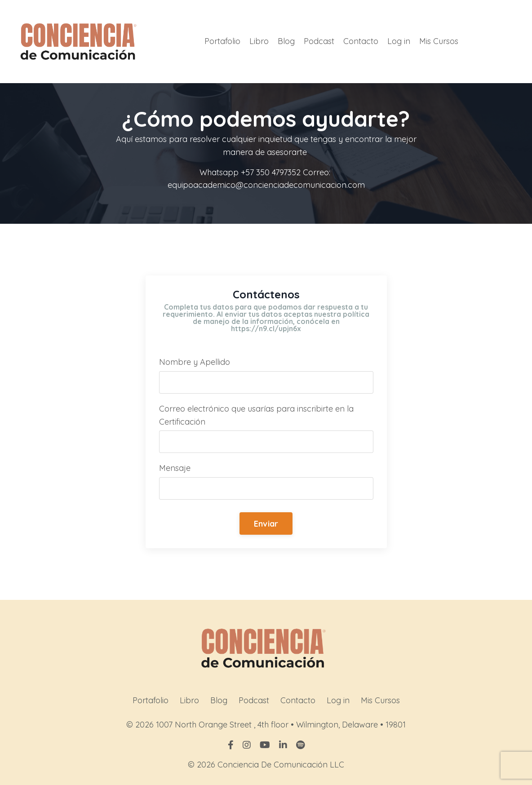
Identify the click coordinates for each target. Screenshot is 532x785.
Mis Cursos (439, 41)
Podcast (319, 41)
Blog (286, 41)
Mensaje (175, 468)
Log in (399, 41)
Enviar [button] (266, 524)
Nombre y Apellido (195, 362)
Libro (259, 41)
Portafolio (222, 41)
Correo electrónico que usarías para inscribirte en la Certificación (256, 415)
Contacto (361, 41)
